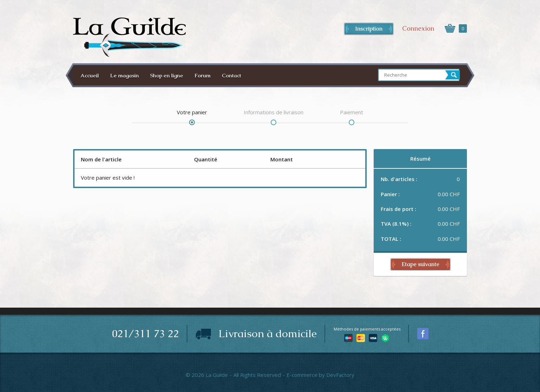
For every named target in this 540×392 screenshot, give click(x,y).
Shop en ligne (167, 75)
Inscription (369, 29)
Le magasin (124, 75)
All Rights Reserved (257, 375)
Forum (202, 75)
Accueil (90, 75)
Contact (232, 75)
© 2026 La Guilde (207, 375)
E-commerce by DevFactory (320, 375)
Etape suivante (420, 264)
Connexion (418, 28)
